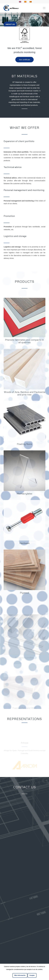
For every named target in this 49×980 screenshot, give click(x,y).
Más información (20, 975)
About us (10, 24)
